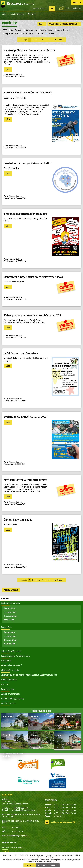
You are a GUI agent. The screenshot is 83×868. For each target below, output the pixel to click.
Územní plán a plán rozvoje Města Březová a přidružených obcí (29, 675)
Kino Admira (16, 30)
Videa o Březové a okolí (11, 665)
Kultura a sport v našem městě (39, 30)
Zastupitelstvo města (10, 603)
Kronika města (8, 689)
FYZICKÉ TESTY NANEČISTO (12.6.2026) (28, 92)
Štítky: (5, 30)
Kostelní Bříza (65, 717)
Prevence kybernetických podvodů (26, 214)
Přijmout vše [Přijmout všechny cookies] (30, 865)
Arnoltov (8, 735)
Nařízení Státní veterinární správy (25, 480)
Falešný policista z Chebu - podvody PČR (29, 50)
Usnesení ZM (10, 616)
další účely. (49, 857)
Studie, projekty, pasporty (13, 698)
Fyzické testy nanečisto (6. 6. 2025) (26, 417)
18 (55, 40)
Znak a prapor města (10, 694)
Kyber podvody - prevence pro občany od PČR (32, 315)
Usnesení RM (10, 640)
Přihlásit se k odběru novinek (64, 24)
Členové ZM (10, 608)
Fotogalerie (6, 661)
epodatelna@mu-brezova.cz (24, 810)
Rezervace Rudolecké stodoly (13, 755)
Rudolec (34, 717)
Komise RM (10, 644)
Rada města (6, 627)
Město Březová (17, 14)
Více (8, 69)
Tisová (60, 735)
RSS (42, 24)
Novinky (5, 598)
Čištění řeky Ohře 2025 (18, 520)
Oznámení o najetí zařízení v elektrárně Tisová (34, 277)
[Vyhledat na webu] (40, 9)
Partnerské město (9, 680)
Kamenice (9, 717)
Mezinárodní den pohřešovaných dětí (28, 163)
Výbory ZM (9, 620)
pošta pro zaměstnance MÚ (63, 822)
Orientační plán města (11, 651)
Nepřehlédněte (11, 33)
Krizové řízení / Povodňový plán (15, 656)
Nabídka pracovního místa (21, 353)
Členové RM (10, 632)
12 (49, 40)
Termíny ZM (10, 612)
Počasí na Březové (73, 8)
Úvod (4, 14)
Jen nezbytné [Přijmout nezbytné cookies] (42, 865)
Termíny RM (10, 636)
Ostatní (51, 33)
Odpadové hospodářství (33, 33)
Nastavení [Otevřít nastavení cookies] (54, 865)
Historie (5, 684)
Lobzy (33, 735)
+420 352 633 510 (20, 808)
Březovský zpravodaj (10, 670)
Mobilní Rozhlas (8, 703)
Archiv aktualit (11, 590)
